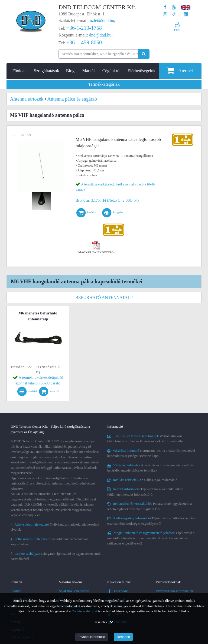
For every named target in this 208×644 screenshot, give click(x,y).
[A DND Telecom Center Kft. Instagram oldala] (165, 14)
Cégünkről (112, 71)
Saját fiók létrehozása (74, 591)
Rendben (123, 637)
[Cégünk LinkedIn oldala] (186, 14)
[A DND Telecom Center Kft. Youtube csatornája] (174, 7)
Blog (70, 71)
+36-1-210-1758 (84, 28)
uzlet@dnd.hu (102, 20)
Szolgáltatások (46, 71)
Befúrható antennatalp (104, 298)
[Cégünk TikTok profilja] (174, 14)
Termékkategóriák (104, 84)
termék (180, 70)
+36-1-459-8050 (84, 42)
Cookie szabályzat (84, 611)
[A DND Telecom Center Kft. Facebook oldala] (165, 7)
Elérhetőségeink (142, 71)
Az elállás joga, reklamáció (142, 480)
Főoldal (19, 71)
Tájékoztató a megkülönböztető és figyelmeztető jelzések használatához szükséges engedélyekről (151, 538)
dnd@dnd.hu (100, 35)
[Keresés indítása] (144, 54)
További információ (92, 637)
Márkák (89, 71)
